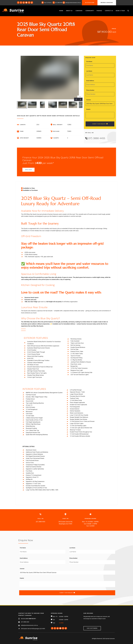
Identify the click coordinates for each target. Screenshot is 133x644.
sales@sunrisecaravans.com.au (29, 625)
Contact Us (109, 11)
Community (90, 11)
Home (61, 11)
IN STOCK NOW (86, 1)
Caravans (79, 11)
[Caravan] (100, 104)
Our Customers (89, 627)
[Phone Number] (100, 94)
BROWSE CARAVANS (104, 1)
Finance (99, 11)
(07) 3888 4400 (25, 622)
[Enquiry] (100, 115)
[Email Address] (100, 85)
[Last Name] (100, 75)
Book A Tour (120, 11)
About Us (69, 11)
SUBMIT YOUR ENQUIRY (100, 124)
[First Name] (100, 66)
